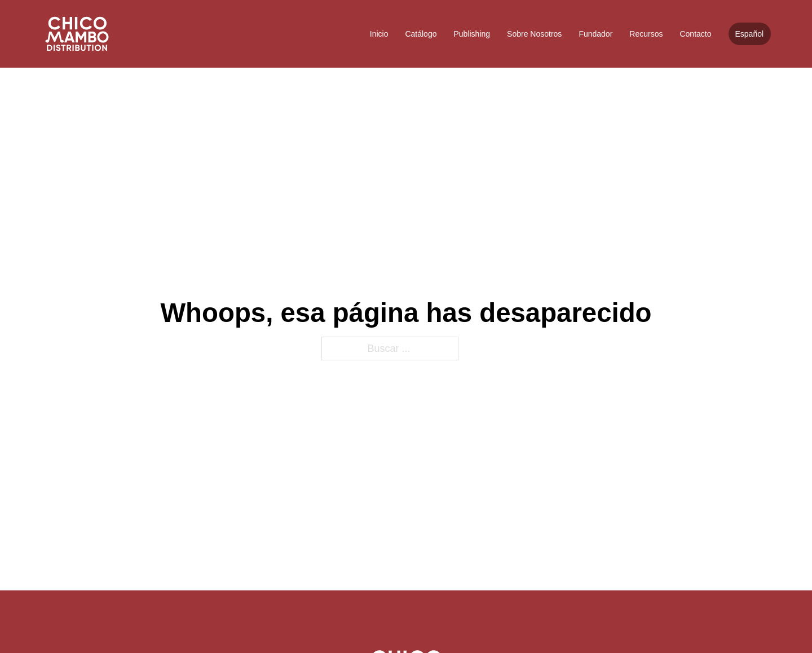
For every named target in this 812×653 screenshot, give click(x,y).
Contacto (695, 34)
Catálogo (421, 34)
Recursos (646, 34)
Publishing (472, 34)
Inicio (379, 34)
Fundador (595, 34)
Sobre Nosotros (534, 34)
